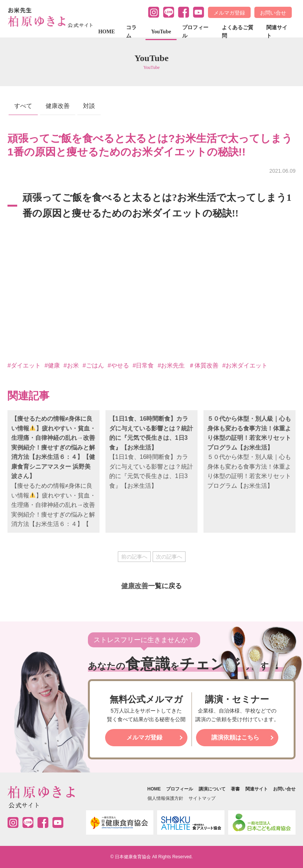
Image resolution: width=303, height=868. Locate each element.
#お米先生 (171, 365)
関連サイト (277, 32)
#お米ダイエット (245, 365)
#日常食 (143, 365)
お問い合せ (273, 13)
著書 (235, 789)
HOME (107, 32)
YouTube (161, 32)
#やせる (118, 365)
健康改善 (58, 106)
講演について (212, 789)
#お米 (71, 365)
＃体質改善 (203, 365)
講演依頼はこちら (235, 737)
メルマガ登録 (229, 13)
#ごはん (93, 365)
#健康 (52, 365)
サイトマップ (202, 798)
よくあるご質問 (238, 32)
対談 (89, 106)
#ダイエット (24, 365)
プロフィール (195, 32)
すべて (23, 106)
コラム (131, 32)
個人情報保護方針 (165, 798)
